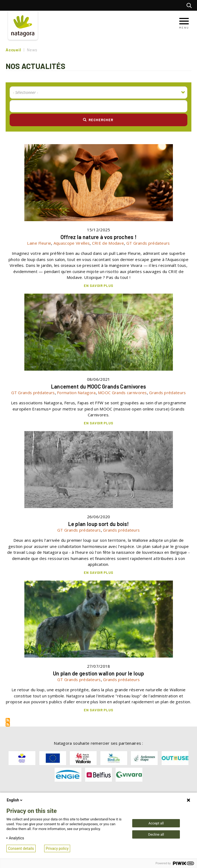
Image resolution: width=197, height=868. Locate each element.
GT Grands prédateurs (148, 243)
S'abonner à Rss (8, 720)
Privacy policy (57, 848)
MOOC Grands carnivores (122, 393)
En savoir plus (98, 286)
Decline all (156, 834)
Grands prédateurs (167, 393)
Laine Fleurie (39, 243)
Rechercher (190, 5)
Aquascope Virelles (72, 243)
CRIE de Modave (108, 243)
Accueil (13, 50)
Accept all (156, 823)
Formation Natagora (76, 393)
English (15, 800)
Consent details (21, 848)
